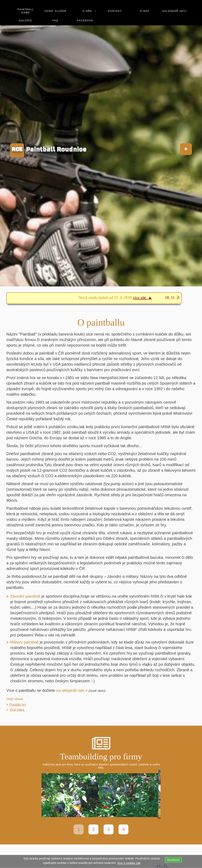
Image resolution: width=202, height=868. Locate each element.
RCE (17, 149)
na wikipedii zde (70, 690)
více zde (143, 298)
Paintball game (26, 11)
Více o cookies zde (129, 863)
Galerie (26, 21)
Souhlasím (173, 860)
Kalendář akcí (174, 11)
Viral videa (17, 710)
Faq (55, 21)
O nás (145, 11)
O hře (87, 11)
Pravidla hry (18, 705)
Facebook (85, 21)
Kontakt (115, 11)
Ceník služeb (55, 11)
